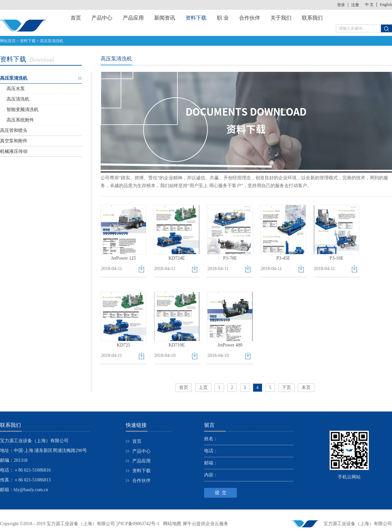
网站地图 (171, 524)
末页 (306, 387)
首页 (76, 18)
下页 (286, 387)
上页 (203, 387)
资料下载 (28, 41)
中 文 (369, 5)
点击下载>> (143, 270)
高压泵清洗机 (52, 41)
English (386, 5)
